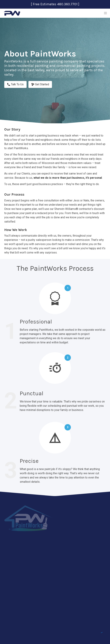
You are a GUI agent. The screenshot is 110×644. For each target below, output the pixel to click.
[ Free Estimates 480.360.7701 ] (55, 4)
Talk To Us (15, 84)
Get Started (40, 84)
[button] (105, 13)
